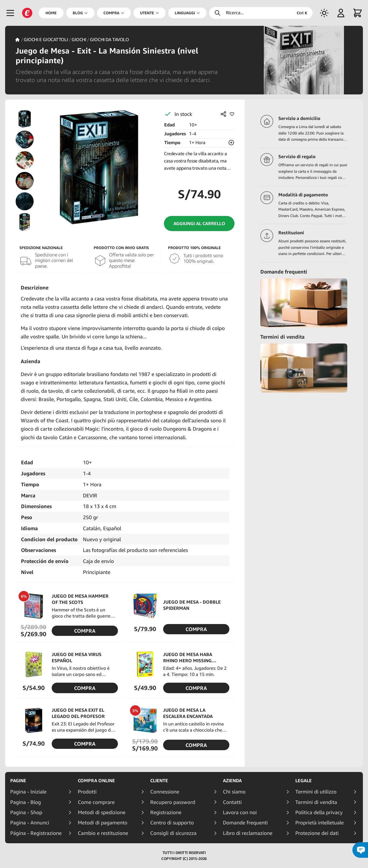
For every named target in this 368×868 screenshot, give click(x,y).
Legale (304, 781)
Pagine (18, 781)
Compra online (96, 781)
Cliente (159, 781)
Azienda (232, 781)
